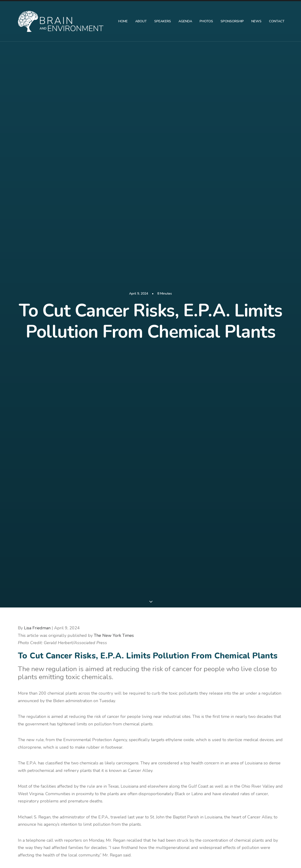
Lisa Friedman (37, 139)
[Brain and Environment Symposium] (61, 21)
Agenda (185, 21)
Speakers (163, 21)
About (141, 21)
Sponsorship (232, 21)
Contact (277, 21)
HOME (123, 21)
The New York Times (114, 146)
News (256, 21)
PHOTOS (206, 21)
